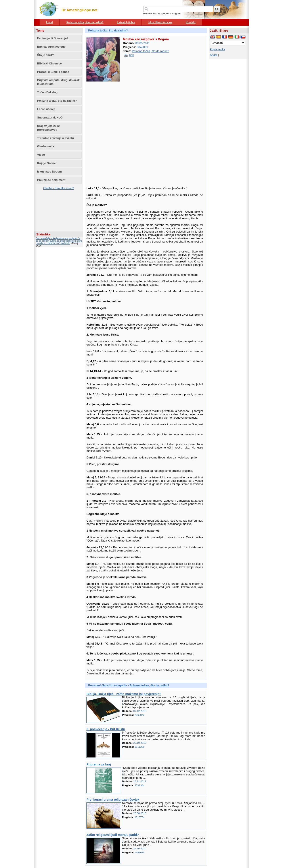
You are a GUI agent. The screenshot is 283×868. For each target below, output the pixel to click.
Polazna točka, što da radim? (85, 22)
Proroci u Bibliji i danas (53, 72)
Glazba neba (46, 146)
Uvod (50, 22)
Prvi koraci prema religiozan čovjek (113, 800)
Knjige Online (46, 163)
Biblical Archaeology (51, 47)
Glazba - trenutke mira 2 (58, 188)
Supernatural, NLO (50, 117)
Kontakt (191, 22)
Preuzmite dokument (51, 180)
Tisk (131, 55)
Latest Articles (126, 22)
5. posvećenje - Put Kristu (106, 729)
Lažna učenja (46, 109)
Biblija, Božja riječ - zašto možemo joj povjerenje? (124, 694)
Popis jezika (217, 49)
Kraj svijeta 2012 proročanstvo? (48, 128)
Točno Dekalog (47, 92)
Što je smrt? (45, 55)
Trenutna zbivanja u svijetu (55, 138)
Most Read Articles (160, 22)
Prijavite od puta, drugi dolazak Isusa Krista (58, 82)
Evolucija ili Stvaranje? (53, 38)
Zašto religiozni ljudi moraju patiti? (113, 835)
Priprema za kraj (99, 764)
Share (214, 55)
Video (41, 155)
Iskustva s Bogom (49, 172)
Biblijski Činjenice (49, 63)
